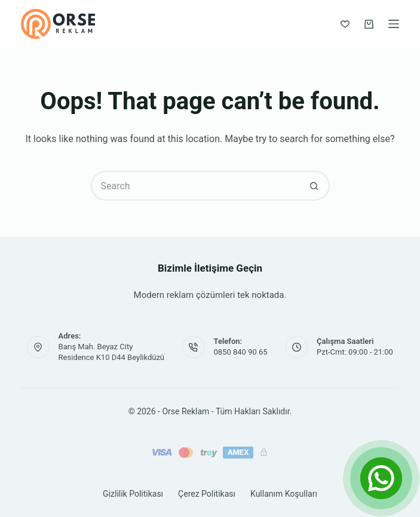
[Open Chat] (381, 478)
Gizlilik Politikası (133, 494)
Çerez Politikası (207, 494)
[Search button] (315, 186)
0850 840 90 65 (241, 352)
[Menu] (394, 24)
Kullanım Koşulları (284, 494)
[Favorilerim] (345, 24)
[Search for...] (195, 186)
